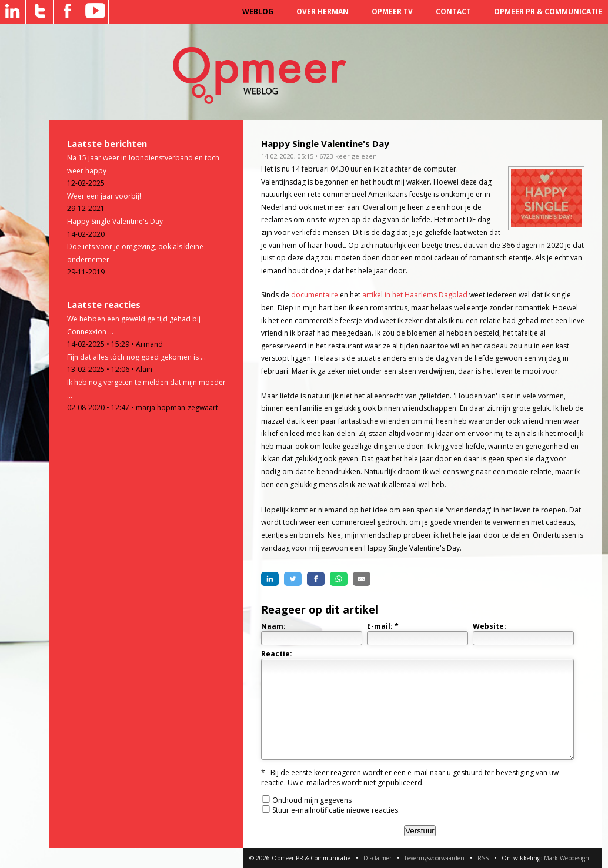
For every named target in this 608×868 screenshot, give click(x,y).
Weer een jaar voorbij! (104, 196)
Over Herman (323, 11)
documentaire (315, 295)
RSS (483, 858)
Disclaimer (378, 858)
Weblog (258, 11)
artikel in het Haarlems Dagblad (415, 295)
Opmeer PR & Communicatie (548, 11)
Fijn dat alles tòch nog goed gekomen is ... (136, 357)
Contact (453, 11)
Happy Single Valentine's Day (115, 221)
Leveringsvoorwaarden (435, 858)
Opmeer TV (392, 11)
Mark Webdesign (567, 858)
